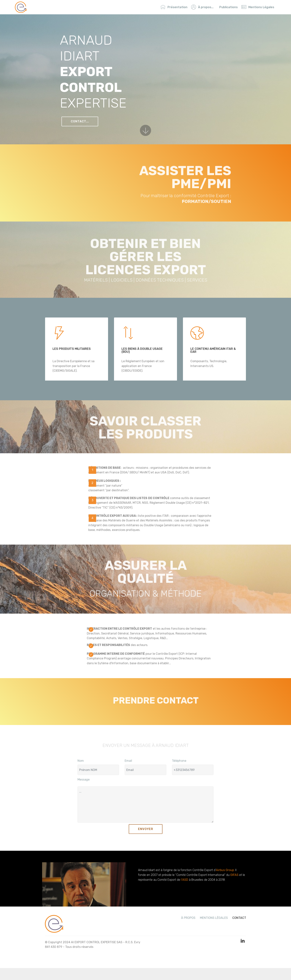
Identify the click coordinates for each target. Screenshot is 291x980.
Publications (228, 7)
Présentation (174, 7)
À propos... (202, 7)
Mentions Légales (258, 7)
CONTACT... (80, 122)
